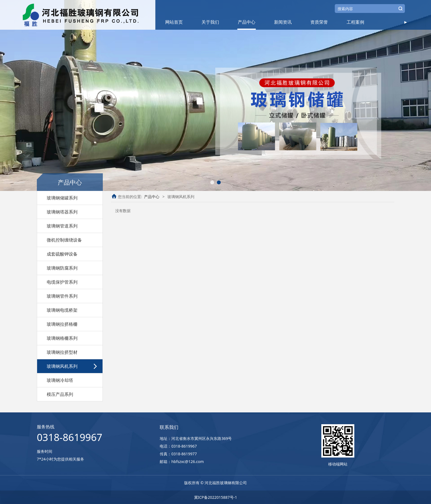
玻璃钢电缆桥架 (62, 310)
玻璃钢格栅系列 (62, 338)
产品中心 (247, 22)
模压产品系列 (60, 394)
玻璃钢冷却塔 (60, 380)
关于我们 (210, 22)
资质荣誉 (319, 22)
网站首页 (174, 22)
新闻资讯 (283, 22)
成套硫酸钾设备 (62, 254)
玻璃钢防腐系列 (62, 268)
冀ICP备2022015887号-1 (216, 497)
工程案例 (355, 22)
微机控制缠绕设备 (64, 240)
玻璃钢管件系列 (62, 296)
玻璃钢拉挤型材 (62, 352)
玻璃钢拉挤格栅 (62, 324)
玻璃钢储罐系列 (62, 198)
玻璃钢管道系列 (62, 226)
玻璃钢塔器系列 (62, 212)
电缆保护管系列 (62, 282)
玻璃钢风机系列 (62, 366)
